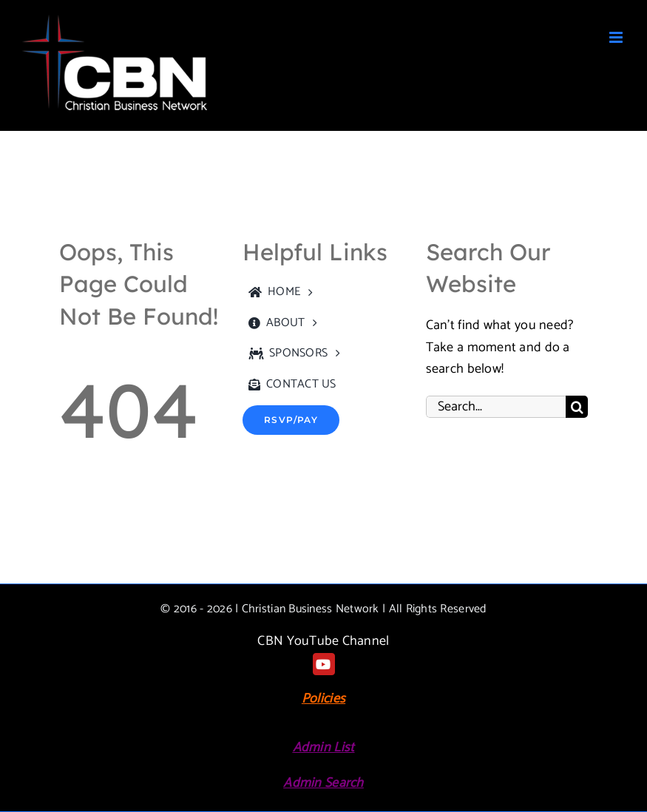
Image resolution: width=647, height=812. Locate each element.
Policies (323, 699)
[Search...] (496, 407)
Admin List (324, 748)
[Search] (577, 407)
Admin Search (323, 783)
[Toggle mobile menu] (617, 37)
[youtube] (324, 664)
